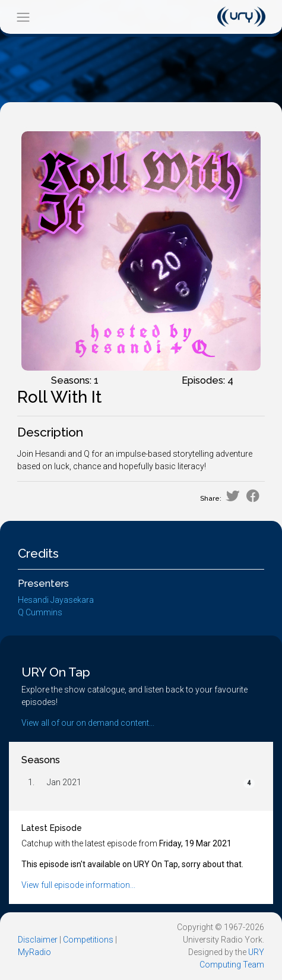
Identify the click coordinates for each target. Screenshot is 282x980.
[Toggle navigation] (23, 17)
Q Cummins (40, 612)
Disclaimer (38, 940)
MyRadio (34, 952)
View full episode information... (78, 885)
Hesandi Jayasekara (56, 600)
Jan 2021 (64, 782)
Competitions (88, 940)
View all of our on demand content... (88, 723)
